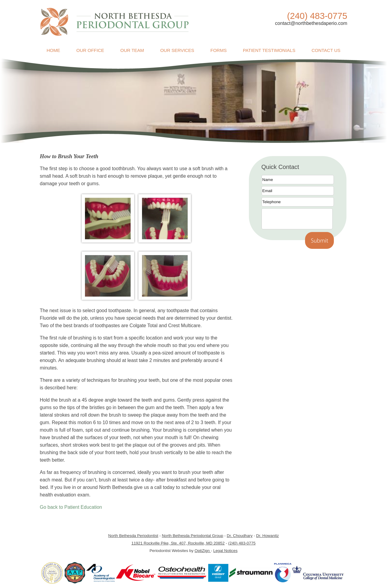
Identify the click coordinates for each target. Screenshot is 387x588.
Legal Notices (225, 551)
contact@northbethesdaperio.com (311, 23)
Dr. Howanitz (268, 536)
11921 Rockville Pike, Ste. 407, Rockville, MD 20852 (178, 543)
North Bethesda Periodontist (133, 536)
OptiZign (203, 551)
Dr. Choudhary (240, 536)
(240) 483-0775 (242, 543)
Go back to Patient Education (71, 507)
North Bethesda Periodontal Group (193, 536)
